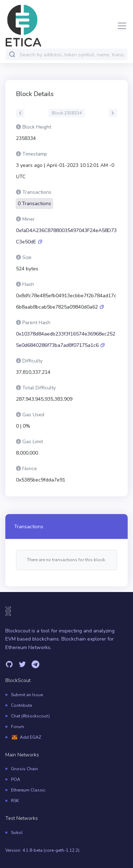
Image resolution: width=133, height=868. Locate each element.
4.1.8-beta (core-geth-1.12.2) (51, 850)
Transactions (29, 527)
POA (16, 779)
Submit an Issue (27, 695)
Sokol (17, 833)
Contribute (21, 705)
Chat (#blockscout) (30, 716)
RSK (15, 801)
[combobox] (72, 55)
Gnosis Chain (24, 769)
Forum (18, 727)
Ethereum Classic (28, 790)
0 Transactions (34, 204)
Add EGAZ (31, 737)
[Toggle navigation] (120, 26)
